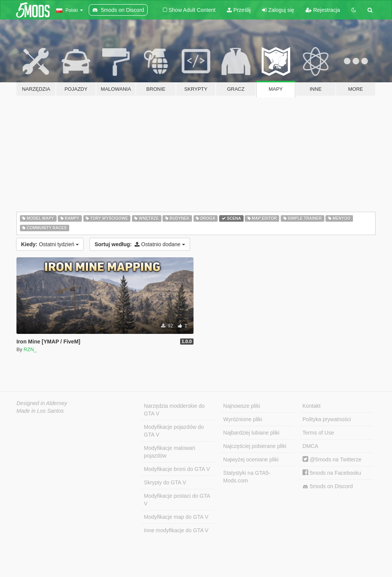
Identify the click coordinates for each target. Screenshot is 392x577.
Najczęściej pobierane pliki (255, 446)
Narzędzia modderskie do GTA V (174, 410)
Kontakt (311, 406)
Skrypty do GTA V (165, 482)
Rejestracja (323, 10)
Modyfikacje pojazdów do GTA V (174, 431)
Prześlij (239, 10)
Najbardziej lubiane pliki (251, 433)
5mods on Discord (328, 486)
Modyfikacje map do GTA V (176, 517)
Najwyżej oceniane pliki (251, 459)
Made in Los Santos (40, 411)
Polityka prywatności (327, 419)
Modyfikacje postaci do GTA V (177, 500)
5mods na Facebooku (332, 473)
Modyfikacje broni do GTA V (177, 469)
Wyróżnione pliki (243, 419)
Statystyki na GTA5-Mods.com (247, 477)
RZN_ (30, 349)
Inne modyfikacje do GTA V (176, 530)
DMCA (310, 446)
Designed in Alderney (42, 403)
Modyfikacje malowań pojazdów (169, 452)
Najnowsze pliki (242, 406)
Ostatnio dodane (140, 244)
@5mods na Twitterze (332, 459)
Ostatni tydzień (50, 244)
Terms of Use (318, 433)
